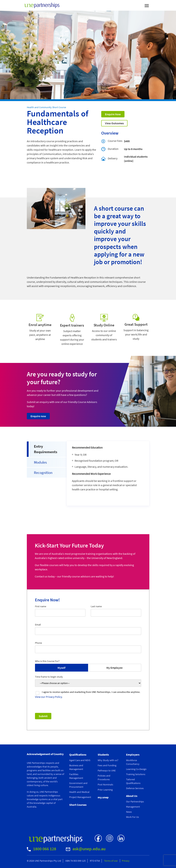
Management (133, 807)
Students (103, 755)
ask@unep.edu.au (86, 849)
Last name (96, 606)
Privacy (126, 861)
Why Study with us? (108, 760)
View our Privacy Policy (48, 697)
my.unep (103, 797)
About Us (132, 796)
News (129, 812)
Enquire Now (113, 114)
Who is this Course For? (47, 661)
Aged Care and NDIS (80, 760)
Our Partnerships (135, 802)
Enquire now (38, 416)
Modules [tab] (40, 462)
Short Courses (78, 805)
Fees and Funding (107, 765)
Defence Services (135, 788)
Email (38, 625)
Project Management (80, 797)
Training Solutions (136, 774)
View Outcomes (114, 123)
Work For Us (132, 817)
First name (41, 606)
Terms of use (111, 861)
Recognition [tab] (43, 473)
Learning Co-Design (136, 769)
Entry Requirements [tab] (46, 449)
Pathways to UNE (107, 770)
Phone (38, 643)
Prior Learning (105, 790)
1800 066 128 (41, 849)
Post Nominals (105, 784)
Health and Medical (79, 792)
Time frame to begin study (49, 677)
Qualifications (78, 755)
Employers (133, 755)
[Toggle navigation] (147, 5)
